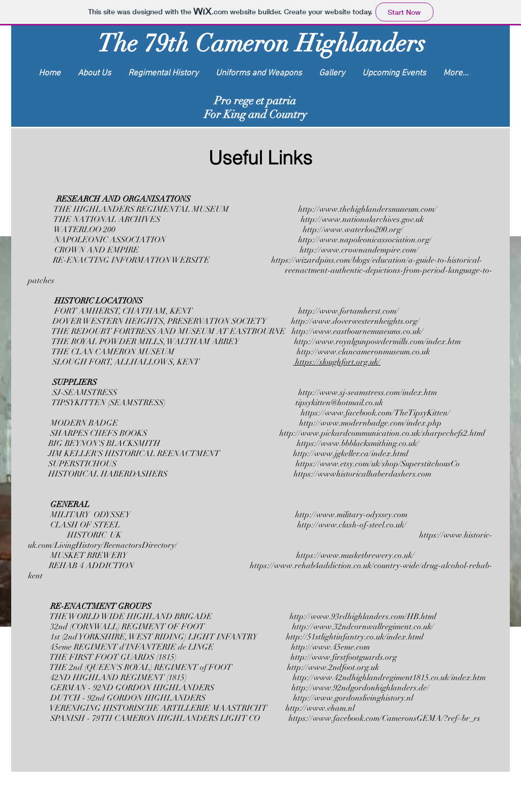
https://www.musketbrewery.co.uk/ (355, 555)
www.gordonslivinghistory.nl (364, 698)
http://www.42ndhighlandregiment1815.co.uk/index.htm (389, 678)
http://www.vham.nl (320, 708)
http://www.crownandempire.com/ (359, 250)
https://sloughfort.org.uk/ (337, 362)
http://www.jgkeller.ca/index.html (352, 454)
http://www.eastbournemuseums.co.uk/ (357, 331)
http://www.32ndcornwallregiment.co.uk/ (363, 627)
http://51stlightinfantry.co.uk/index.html (355, 637)
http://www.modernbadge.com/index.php (370, 423)
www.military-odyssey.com (362, 515)
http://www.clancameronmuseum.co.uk (363, 352)
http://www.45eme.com (330, 647)
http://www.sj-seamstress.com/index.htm (368, 393)
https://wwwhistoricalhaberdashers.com (363, 474)
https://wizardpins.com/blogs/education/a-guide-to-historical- (378, 260)
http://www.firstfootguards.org (344, 657)
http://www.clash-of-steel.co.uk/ (352, 525)
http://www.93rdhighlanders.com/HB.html (363, 617)
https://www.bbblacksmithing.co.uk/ (358, 443)
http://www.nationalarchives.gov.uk (362, 219)
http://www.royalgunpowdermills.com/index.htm (378, 342)
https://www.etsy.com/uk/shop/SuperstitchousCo (378, 464)
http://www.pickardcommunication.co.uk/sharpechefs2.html (382, 433)
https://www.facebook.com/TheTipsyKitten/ (375, 413)
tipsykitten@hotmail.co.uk (339, 403)
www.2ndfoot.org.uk (344, 667)
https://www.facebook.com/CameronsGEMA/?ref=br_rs (384, 718)
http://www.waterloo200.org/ (353, 230)
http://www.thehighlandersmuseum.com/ (369, 209)
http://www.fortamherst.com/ (349, 311)
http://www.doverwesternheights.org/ (355, 321)
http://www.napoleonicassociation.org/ (365, 240)
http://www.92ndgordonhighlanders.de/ (360, 688)
